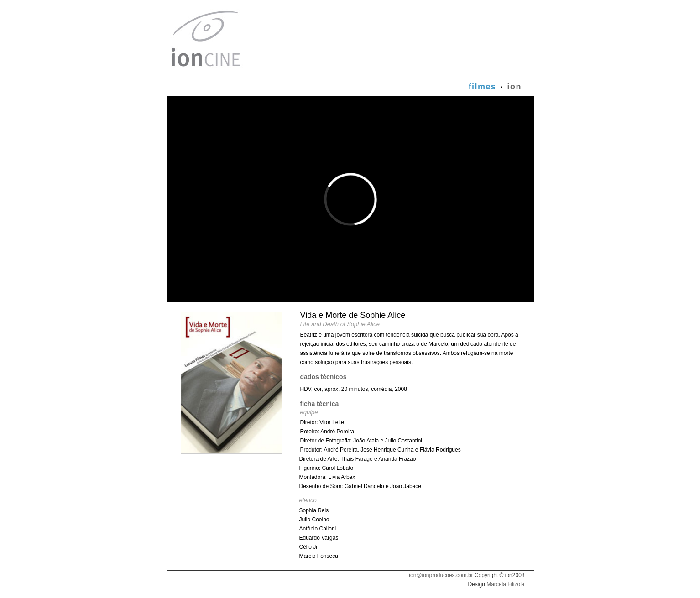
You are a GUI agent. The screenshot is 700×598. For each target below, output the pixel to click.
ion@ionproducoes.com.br (441, 575)
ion (515, 87)
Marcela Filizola (505, 584)
